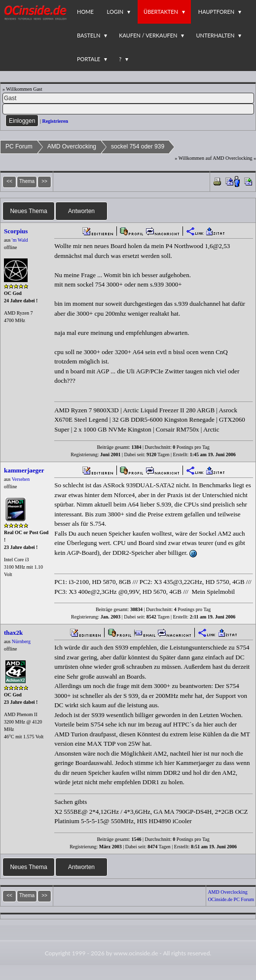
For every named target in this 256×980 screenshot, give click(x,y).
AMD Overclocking (72, 146)
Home (85, 12)
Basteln (89, 35)
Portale (89, 59)
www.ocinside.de (136, 953)
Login (115, 12)
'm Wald (20, 240)
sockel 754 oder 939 (138, 146)
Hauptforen (216, 12)
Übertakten (161, 12)
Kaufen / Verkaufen (148, 35)
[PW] (128, 109)
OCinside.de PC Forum (231, 899)
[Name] (128, 98)
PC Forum (19, 146)
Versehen (21, 479)
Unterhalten (215, 35)
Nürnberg (21, 641)
